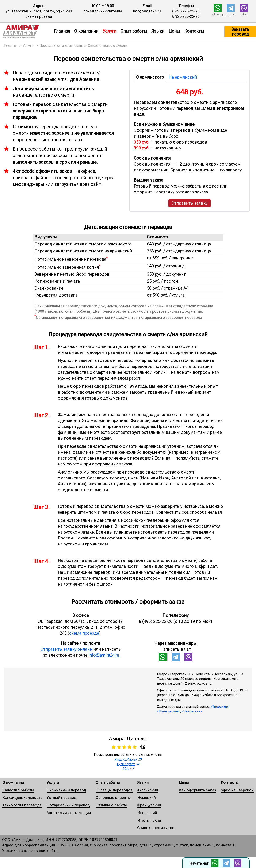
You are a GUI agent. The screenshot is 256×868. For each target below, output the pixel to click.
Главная (62, 31)
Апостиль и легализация (69, 813)
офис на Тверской (237, 790)
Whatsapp (218, 15)
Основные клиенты (113, 797)
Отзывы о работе (111, 805)
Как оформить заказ (197, 790)
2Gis (126, 769)
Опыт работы (134, 31)
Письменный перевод (66, 790)
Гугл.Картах (126, 764)
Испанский (147, 813)
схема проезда (39, 16)
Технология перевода (22, 805)
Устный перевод (62, 797)
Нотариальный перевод (68, 805)
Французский (149, 805)
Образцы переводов (114, 790)
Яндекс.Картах (126, 759)
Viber (244, 15)
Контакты (194, 31)
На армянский (183, 77)
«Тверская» (220, 707)
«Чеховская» (192, 711)
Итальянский (149, 820)
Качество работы (18, 790)
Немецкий (146, 797)
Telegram (231, 15)
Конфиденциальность (22, 797)
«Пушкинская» (169, 711)
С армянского (150, 77)
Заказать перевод (240, 32)
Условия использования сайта (30, 851)
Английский (148, 790)
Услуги (53, 782)
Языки (158, 31)
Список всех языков (156, 828)
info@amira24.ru (147, 11)
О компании (86, 31)
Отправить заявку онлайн (66, 649)
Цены (174, 31)
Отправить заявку (190, 203)
